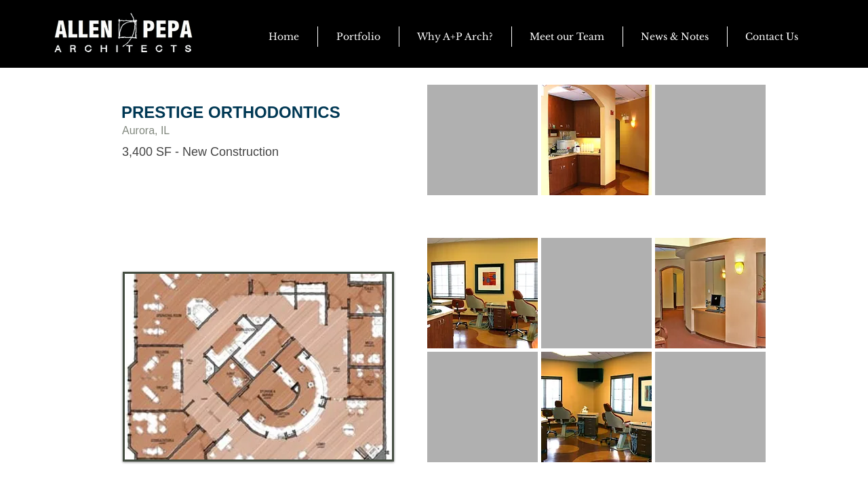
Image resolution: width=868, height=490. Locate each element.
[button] (675, 37)
